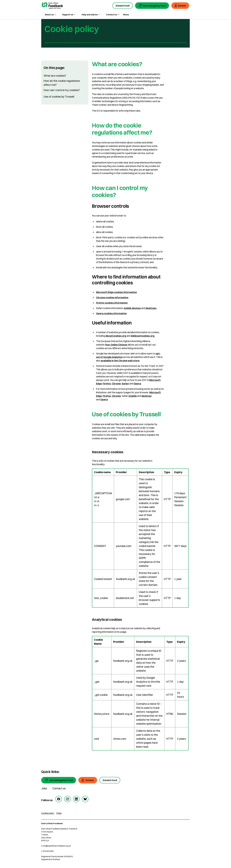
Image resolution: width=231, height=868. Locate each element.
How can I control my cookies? (62, 90)
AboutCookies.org (116, 336)
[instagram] (67, 799)
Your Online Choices (116, 345)
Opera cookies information (111, 313)
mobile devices (132, 308)
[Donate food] (110, 780)
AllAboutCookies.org (143, 336)
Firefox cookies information (112, 303)
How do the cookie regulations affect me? (62, 83)
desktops (151, 308)
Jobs (44, 788)
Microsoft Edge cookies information (116, 292)
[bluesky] (85, 799)
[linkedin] (76, 799)
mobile (133, 396)
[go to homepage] (52, 6)
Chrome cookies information (112, 297)
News (126, 15)
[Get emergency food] (59, 780)
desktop (146, 396)
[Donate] (88, 780)
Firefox (107, 384)
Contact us (59, 788)
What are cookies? (55, 76)
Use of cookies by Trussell (59, 97)
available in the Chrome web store (120, 361)
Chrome (116, 384)
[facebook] (59, 799)
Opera (137, 384)
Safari (125, 384)
